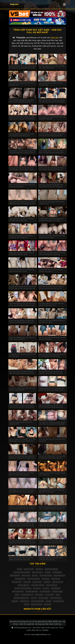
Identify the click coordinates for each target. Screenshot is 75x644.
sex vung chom (17, 584)
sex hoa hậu (37, 590)
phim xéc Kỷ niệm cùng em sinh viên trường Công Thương (52, 239)
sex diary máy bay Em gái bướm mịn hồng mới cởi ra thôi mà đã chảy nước (22, 544)
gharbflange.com (25, 630)
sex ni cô (34, 600)
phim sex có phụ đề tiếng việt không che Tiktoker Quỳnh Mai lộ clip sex (52, 171)
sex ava (20, 571)
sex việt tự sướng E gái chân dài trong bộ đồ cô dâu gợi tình (22, 391)
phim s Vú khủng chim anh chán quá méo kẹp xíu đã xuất (22, 188)
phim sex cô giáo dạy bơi (21, 600)
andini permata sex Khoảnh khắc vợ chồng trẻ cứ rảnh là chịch (22, 256)
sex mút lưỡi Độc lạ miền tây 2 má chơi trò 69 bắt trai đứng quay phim (51, 408)
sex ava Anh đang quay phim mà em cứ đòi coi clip (52, 205)
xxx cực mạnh (50, 597)
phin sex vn (39, 571)
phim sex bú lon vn (27, 597)
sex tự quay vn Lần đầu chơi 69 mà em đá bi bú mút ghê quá (21, 222)
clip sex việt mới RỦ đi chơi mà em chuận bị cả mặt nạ (51, 273)
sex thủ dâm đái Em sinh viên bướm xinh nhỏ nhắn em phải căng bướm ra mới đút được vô (52, 154)
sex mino (35, 578)
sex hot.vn (46, 590)
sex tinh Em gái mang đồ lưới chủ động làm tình (21, 425)
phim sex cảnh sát (56, 600)
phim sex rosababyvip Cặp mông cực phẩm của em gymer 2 (22, 340)
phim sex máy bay (36, 606)
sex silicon (47, 584)
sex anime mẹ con (59, 578)
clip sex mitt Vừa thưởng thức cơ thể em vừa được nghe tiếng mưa (22, 137)
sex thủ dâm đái (15, 578)
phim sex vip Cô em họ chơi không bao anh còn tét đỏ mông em (21, 476)
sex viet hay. (45, 581)
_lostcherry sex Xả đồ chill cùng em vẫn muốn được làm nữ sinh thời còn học (52, 527)
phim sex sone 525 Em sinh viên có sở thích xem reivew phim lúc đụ (51, 290)
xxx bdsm (48, 574)
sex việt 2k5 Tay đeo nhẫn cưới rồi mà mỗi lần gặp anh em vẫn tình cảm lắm (22, 290)
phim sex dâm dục (24, 587)
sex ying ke (48, 606)
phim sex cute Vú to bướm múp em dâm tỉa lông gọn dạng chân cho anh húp (22, 374)
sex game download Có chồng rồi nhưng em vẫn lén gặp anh (21, 239)
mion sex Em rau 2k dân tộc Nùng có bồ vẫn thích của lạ (52, 323)
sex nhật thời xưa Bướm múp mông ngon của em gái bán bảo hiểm (21, 103)
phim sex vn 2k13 (37, 574)
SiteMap (45, 632)
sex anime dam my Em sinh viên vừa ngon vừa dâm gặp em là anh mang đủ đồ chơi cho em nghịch (22, 307)
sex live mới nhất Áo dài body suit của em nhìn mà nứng (52, 340)
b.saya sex (15, 603)
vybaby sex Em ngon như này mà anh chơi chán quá (52, 476)
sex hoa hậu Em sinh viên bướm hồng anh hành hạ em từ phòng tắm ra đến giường (22, 69)
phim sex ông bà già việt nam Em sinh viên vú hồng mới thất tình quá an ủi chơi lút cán (52, 510)
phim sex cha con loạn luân (22, 574)
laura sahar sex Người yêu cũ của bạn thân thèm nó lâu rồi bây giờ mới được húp (22, 205)
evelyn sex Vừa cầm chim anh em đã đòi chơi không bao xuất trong (52, 256)
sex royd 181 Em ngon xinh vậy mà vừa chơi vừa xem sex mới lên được (22, 408)
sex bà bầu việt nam (46, 578)
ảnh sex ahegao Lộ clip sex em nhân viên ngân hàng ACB (52, 69)
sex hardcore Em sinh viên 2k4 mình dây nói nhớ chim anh (52, 493)
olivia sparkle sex (20, 581)
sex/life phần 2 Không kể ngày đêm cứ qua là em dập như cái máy (51, 222)
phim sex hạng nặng (38, 603)
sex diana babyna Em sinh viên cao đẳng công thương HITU (51, 307)
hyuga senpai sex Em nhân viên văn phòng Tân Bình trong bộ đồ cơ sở (52, 391)
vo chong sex (39, 597)
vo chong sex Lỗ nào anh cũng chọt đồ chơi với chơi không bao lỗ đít (51, 137)
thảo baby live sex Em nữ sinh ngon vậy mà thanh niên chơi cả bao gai (22, 493)
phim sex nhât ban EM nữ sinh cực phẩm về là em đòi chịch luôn (21, 561)
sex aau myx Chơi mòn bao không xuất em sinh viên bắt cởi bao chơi (51, 544)
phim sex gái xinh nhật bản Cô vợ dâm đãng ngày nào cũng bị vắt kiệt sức (23, 442)
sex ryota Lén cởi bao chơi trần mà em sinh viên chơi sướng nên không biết (52, 425)
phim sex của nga (52, 587)
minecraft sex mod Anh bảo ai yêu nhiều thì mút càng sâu (51, 561)
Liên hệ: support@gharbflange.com (37, 637)
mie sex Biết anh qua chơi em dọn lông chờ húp (51, 86)
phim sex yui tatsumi (34, 581)
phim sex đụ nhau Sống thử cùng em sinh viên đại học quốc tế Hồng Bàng (52, 103)
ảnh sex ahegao (43, 600)
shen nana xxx (57, 574)
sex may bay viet (58, 603)
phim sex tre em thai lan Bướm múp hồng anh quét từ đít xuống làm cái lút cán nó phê (22, 527)
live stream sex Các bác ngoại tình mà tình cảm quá (22, 357)
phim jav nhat (26, 578)
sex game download (32, 594)
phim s (17, 597)
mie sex (27, 606)
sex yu (58, 597)
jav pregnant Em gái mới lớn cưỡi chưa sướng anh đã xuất (52, 120)
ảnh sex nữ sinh (29, 571)
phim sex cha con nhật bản (23, 590)
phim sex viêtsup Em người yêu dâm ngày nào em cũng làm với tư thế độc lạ (22, 120)
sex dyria (49, 603)
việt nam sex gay (57, 594)
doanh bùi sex (56, 581)
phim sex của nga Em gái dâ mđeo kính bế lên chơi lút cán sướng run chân (51, 188)
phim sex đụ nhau (18, 594)
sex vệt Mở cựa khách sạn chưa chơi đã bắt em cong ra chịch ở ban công (22, 459)
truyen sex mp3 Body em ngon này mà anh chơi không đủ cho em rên (21, 323)
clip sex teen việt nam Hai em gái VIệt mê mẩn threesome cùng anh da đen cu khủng (22, 154)
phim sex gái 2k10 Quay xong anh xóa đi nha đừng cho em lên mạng (52, 357)
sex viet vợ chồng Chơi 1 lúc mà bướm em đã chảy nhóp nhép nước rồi (52, 459)
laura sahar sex (56, 590)
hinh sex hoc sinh (58, 584)
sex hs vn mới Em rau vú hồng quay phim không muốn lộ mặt (22, 273)
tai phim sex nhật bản (51, 571)
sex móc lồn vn (25, 603)
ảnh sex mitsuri (37, 584)
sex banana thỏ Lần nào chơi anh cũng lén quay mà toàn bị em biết (51, 374)
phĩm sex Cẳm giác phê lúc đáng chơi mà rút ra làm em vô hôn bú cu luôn (22, 510)
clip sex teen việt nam (38, 587)
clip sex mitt (27, 584)
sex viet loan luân (45, 594)
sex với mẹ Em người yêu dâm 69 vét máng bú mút (22, 86)
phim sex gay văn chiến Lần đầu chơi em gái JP (52, 442)
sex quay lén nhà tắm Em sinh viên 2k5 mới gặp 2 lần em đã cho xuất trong (21, 171)
